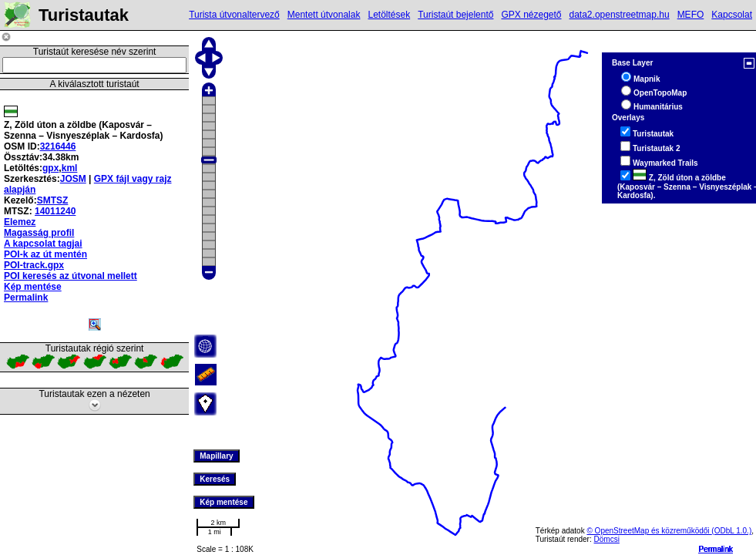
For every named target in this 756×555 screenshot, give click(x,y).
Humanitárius (658, 107)
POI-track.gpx (34, 265)
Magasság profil (39, 233)
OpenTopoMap (660, 93)
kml (70, 168)
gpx (50, 168)
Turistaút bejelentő (455, 15)
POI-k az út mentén (45, 254)
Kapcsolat (732, 15)
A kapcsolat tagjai (43, 244)
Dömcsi (607, 539)
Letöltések (389, 15)
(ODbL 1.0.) (731, 531)
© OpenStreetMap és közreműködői (649, 531)
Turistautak (653, 134)
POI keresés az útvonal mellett (71, 276)
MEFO (691, 15)
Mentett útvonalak (324, 15)
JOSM (73, 179)
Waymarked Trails (665, 163)
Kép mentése (33, 287)
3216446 (58, 146)
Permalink (716, 549)
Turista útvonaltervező (234, 15)
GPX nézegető (531, 15)
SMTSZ (53, 200)
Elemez (20, 222)
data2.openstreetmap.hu (620, 15)
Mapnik (647, 79)
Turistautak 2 (657, 148)
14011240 (55, 211)
